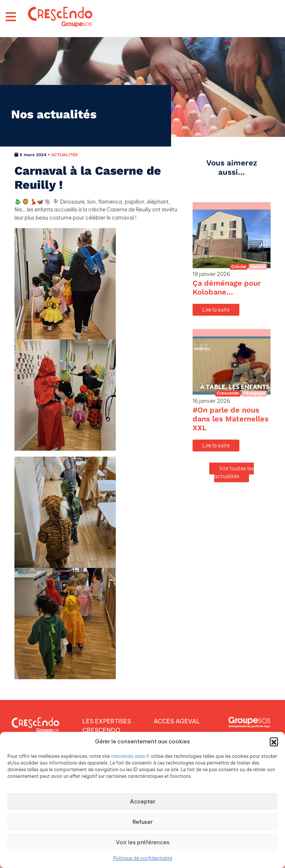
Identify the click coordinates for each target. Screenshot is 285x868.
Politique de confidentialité (143, 858)
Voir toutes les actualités (234, 473)
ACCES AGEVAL (177, 721)
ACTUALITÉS (64, 155)
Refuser (143, 822)
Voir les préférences (143, 842)
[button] (274, 742)
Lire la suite (216, 310)
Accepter (143, 801)
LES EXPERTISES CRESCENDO (107, 726)
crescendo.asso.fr (130, 756)
